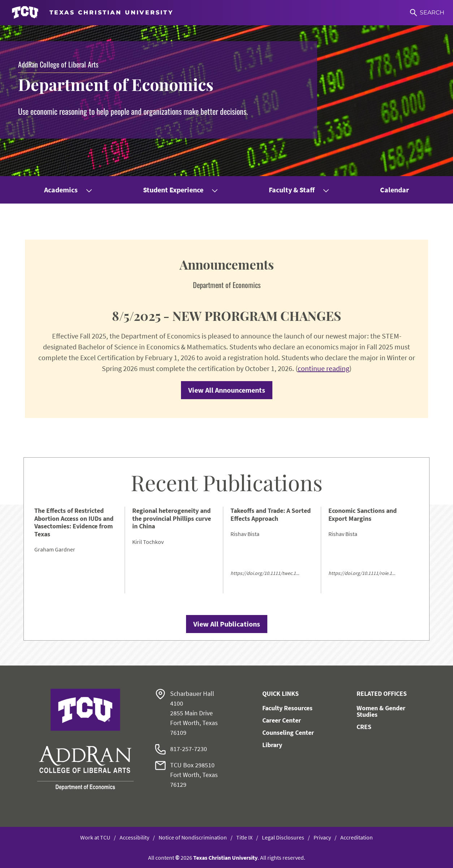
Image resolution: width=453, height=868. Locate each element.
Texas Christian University (225, 858)
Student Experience (173, 190)
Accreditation (357, 837)
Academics (61, 190)
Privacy (322, 837)
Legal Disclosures (283, 837)
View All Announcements (227, 390)
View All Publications (227, 624)
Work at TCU (95, 837)
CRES (364, 727)
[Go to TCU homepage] (92, 13)
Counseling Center (288, 732)
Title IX (244, 837)
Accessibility (134, 837)
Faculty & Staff (292, 190)
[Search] (427, 13)
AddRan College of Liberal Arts (58, 64)
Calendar (394, 190)
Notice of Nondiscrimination (193, 837)
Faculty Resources (287, 708)
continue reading (323, 368)
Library (272, 745)
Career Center (282, 720)
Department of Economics (116, 84)
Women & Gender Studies (381, 711)
